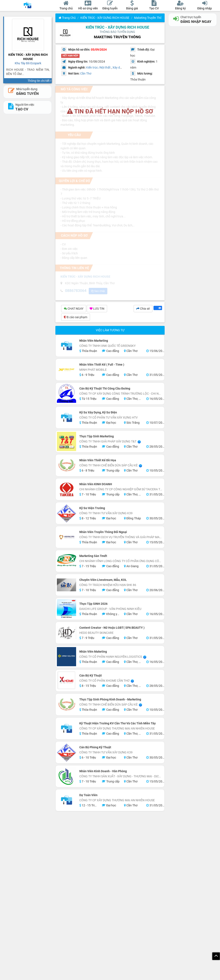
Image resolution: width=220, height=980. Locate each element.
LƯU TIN (97, 309)
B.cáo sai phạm (76, 318)
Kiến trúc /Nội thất (98, 67)
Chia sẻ (143, 309)
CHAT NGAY (74, 309)
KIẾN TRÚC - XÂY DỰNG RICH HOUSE (105, 18)
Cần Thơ (86, 73)
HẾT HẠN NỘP (70, 56)
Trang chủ (67, 18)
